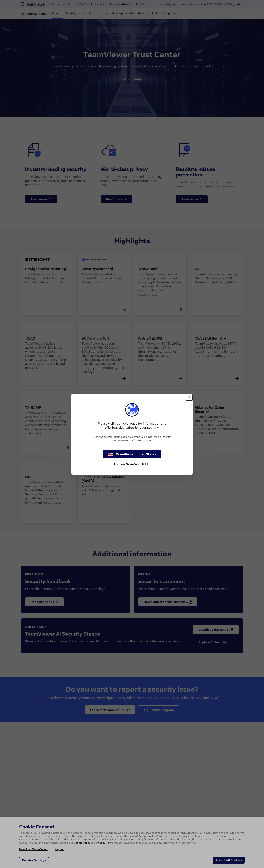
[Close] (189, 397)
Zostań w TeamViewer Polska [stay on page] (132, 464)
